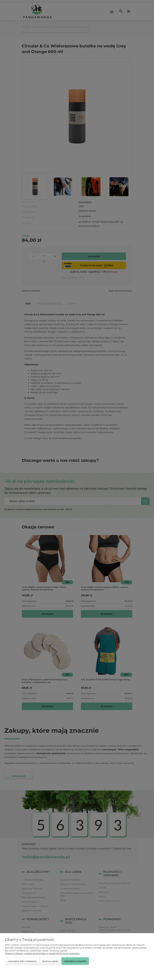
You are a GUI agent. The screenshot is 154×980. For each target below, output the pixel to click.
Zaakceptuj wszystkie (75, 961)
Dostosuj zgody (50, 961)
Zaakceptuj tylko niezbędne (22, 961)
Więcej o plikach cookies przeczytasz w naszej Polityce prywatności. (42, 953)
